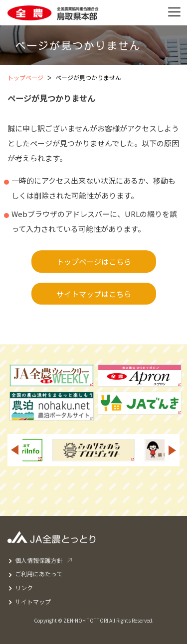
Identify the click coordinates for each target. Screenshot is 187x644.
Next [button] (173, 450)
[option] (93, 450)
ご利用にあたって (39, 574)
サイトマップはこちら (94, 294)
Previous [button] (14, 450)
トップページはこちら (94, 262)
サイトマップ (33, 601)
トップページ (25, 77)
